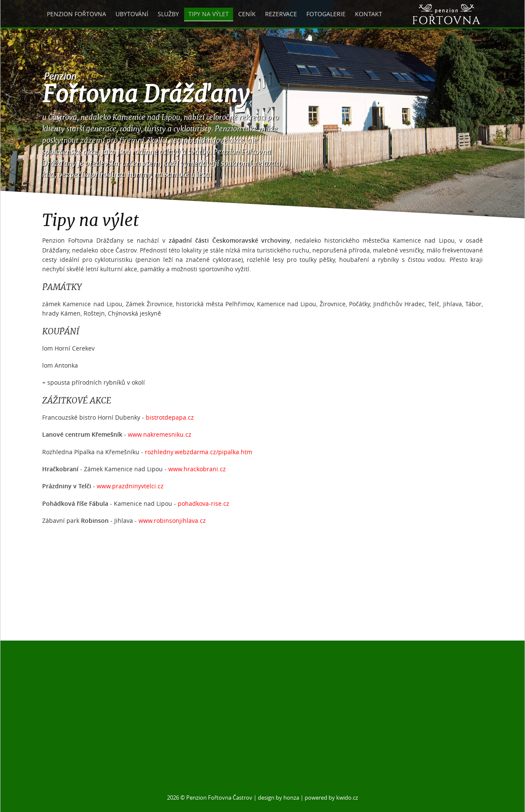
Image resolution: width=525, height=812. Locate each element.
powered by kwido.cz (331, 798)
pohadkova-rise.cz (203, 503)
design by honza (278, 798)
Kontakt (369, 14)
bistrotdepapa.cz (170, 417)
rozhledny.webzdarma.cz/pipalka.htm (199, 452)
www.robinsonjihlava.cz (172, 521)
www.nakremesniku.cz (160, 434)
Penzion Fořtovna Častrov (219, 798)
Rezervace (281, 14)
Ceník (247, 14)
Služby (168, 14)
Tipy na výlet (209, 14)
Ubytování (132, 14)
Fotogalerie (326, 14)
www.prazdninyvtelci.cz (130, 486)
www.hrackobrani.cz (197, 469)
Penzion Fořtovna (76, 14)
